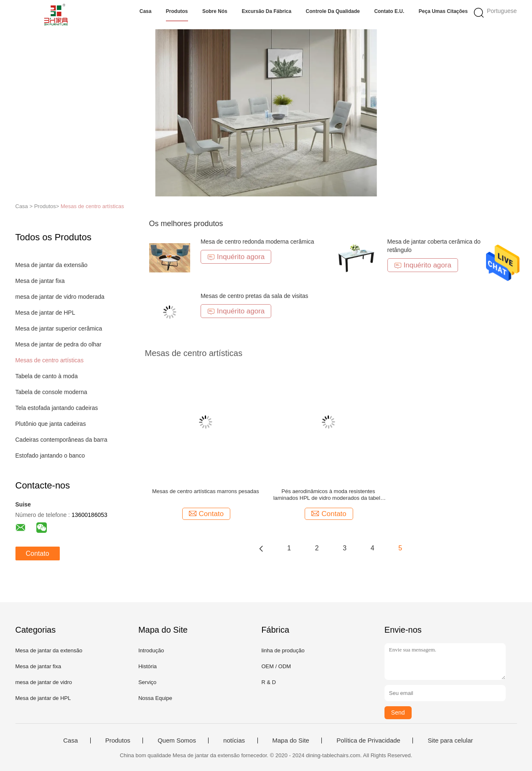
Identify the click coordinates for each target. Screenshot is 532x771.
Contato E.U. (389, 11)
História (148, 666)
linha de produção (283, 650)
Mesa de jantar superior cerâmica (59, 328)
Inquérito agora (236, 257)
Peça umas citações (443, 11)
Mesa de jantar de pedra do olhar (59, 344)
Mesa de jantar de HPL (45, 313)
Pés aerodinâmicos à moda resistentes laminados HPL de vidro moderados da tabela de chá (328, 495)
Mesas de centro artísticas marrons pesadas (206, 491)
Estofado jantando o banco (50, 455)
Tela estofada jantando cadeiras (57, 408)
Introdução (151, 650)
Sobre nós (215, 11)
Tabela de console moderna (51, 392)
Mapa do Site (291, 740)
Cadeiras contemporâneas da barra (61, 440)
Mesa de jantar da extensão (52, 265)
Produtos (177, 11)
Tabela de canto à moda (47, 376)
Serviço (147, 682)
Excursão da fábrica (266, 11)
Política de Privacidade (368, 740)
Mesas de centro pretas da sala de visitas (255, 296)
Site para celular (450, 740)
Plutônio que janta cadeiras (51, 424)
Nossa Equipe (155, 698)
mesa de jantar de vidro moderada (60, 297)
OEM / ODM (276, 666)
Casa (146, 11)
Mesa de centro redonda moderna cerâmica (257, 242)
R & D (269, 682)
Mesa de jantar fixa (40, 281)
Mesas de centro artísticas (92, 206)
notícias (234, 740)
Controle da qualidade (333, 11)
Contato (38, 553)
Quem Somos (177, 740)
